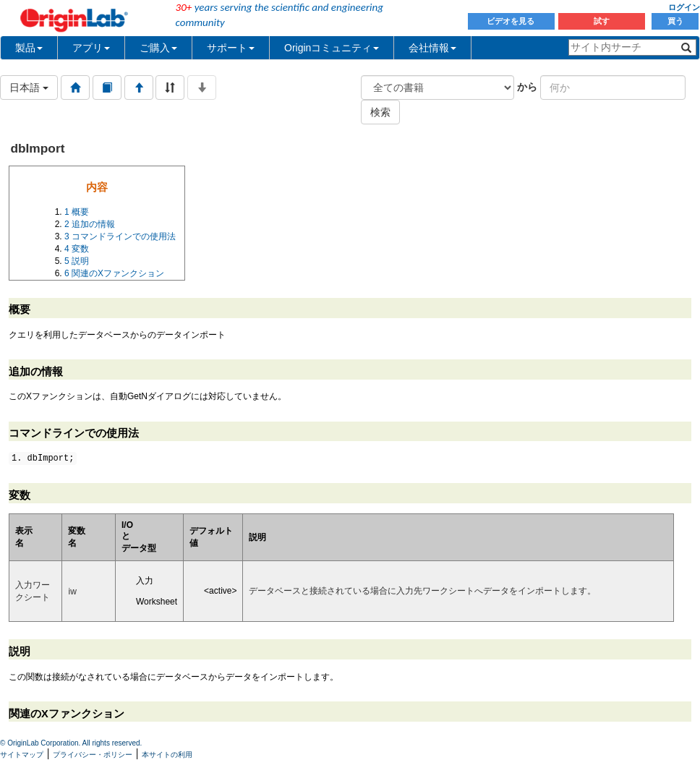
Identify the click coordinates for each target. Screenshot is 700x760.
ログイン (684, 7)
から (527, 87)
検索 (380, 112)
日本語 (29, 87)
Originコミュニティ (332, 48)
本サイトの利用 (167, 755)
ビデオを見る (512, 21)
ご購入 (158, 48)
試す (602, 21)
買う (675, 21)
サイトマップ (22, 755)
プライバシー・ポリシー (93, 755)
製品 (29, 48)
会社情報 (432, 48)
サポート (231, 48)
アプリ (91, 48)
